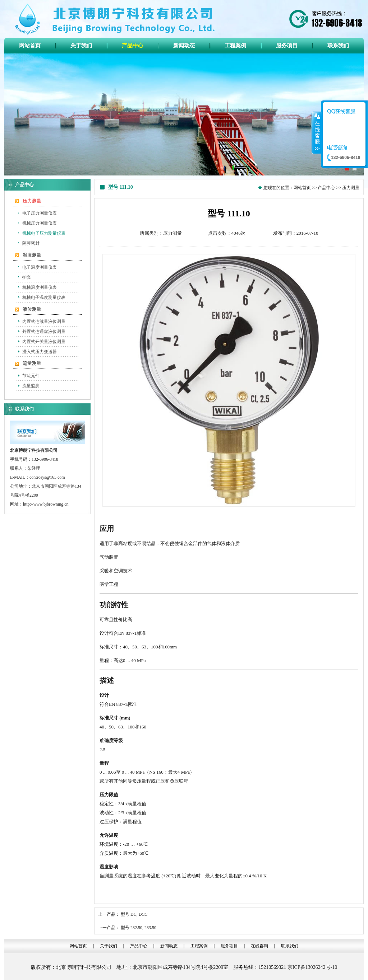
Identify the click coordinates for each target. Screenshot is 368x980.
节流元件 (31, 376)
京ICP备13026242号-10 (312, 967)
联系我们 (290, 946)
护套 (27, 277)
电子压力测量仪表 (40, 213)
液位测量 (32, 309)
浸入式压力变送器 (40, 352)
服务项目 (229, 946)
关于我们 (109, 946)
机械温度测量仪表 (40, 287)
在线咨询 (259, 946)
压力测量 (32, 201)
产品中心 (326, 188)
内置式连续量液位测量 (44, 322)
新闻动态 (169, 946)
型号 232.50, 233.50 (139, 928)
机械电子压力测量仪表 (44, 233)
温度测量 (32, 255)
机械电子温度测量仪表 (44, 297)
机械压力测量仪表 (40, 223)
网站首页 (302, 188)
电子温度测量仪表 (40, 267)
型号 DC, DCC (134, 914)
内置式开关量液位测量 (44, 342)
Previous (10, 114)
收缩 (317, 132)
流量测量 (32, 363)
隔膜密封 (31, 243)
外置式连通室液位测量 (44, 332)
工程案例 (199, 946)
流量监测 (31, 386)
